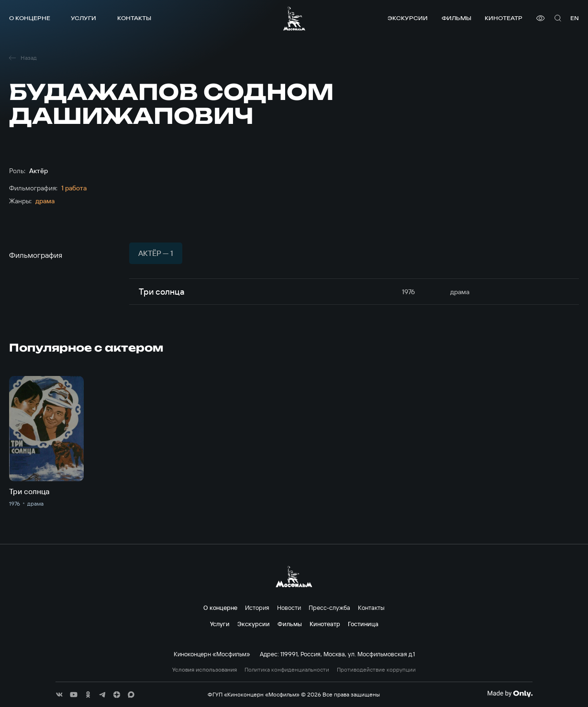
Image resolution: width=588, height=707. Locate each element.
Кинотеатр (504, 18)
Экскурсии (408, 18)
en (575, 18)
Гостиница (363, 624)
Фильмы (456, 18)
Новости (289, 608)
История (257, 608)
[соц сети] (59, 695)
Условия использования (205, 670)
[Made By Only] (510, 694)
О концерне (30, 18)
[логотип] (294, 18)
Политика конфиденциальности (287, 670)
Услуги (83, 18)
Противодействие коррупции (376, 670)
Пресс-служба (329, 608)
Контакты (134, 18)
